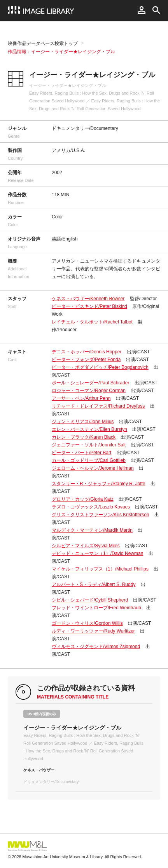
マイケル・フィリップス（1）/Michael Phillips (100, 569)
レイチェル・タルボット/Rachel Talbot (92, 322)
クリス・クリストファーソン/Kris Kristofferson (100, 515)
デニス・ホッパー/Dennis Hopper (87, 352)
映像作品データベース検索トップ (43, 43)
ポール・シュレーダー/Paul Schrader (90, 383)
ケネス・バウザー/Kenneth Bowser (88, 299)
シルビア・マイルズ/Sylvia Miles (86, 546)
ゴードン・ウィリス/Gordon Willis (87, 623)
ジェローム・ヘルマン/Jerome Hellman (93, 468)
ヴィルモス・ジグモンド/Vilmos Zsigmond (96, 647)
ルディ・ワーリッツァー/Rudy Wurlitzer (93, 631)
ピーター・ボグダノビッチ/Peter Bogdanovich (100, 367)
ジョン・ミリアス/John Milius (83, 422)
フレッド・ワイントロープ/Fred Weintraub (96, 608)
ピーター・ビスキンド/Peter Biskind (89, 306)
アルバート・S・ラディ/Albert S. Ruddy (94, 584)
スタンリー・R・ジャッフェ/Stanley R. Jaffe (99, 484)
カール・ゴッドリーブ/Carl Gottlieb (89, 460)
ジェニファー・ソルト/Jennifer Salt (89, 445)
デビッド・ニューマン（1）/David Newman (97, 553)
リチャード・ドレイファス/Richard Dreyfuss (98, 406)
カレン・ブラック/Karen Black (84, 437)
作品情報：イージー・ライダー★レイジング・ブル (61, 52)
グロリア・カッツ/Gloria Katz (83, 499)
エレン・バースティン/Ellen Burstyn (89, 429)
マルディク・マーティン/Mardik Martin (92, 530)
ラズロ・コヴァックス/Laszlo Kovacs (91, 507)
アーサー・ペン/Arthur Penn (81, 398)
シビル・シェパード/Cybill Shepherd (90, 600)
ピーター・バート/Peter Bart (81, 453)
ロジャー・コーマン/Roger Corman (89, 391)
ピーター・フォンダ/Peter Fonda (86, 360)
